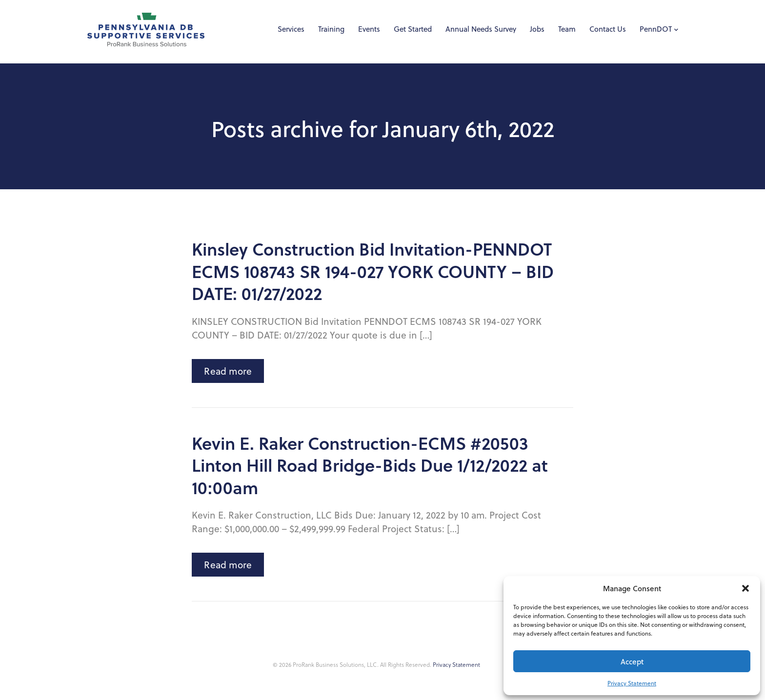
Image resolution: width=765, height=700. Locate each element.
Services (291, 29)
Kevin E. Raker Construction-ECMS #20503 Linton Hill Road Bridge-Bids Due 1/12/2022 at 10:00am (370, 465)
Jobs (537, 29)
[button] (745, 588)
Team (567, 29)
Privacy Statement (632, 683)
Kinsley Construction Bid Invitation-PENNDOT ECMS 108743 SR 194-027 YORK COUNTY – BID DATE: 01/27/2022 (373, 271)
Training (331, 29)
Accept (632, 661)
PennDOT (656, 29)
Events (369, 29)
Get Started (413, 29)
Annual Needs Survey (481, 29)
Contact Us (608, 29)
